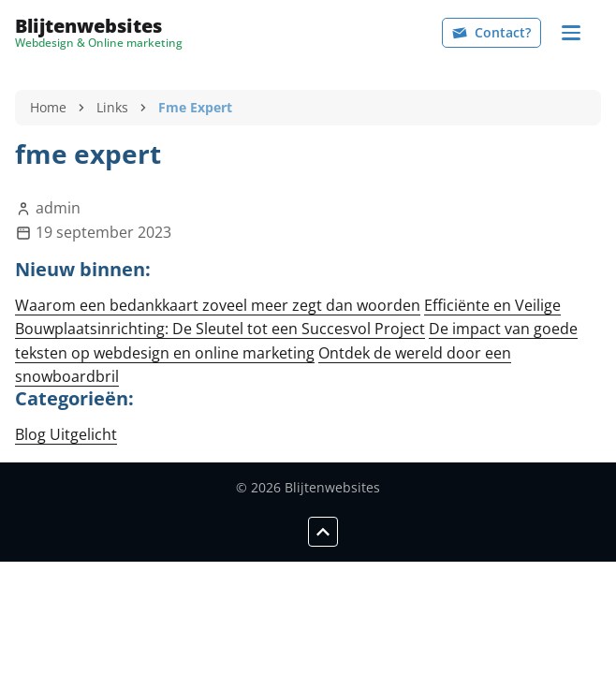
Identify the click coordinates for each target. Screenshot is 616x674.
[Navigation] (571, 33)
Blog (32, 434)
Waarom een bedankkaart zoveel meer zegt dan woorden (218, 305)
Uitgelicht (83, 434)
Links (112, 107)
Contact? (491, 32)
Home (48, 107)
